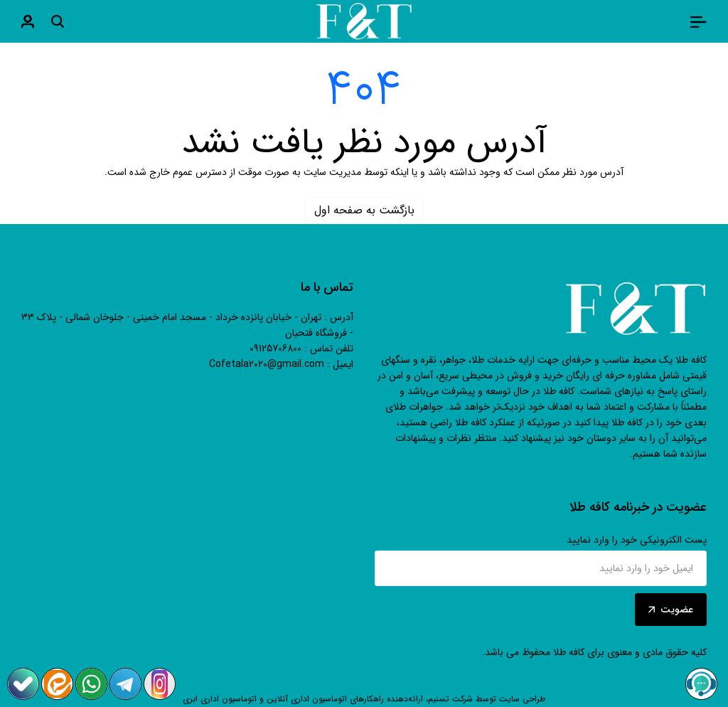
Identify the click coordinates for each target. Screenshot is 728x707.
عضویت (671, 610)
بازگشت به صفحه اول (364, 210)
